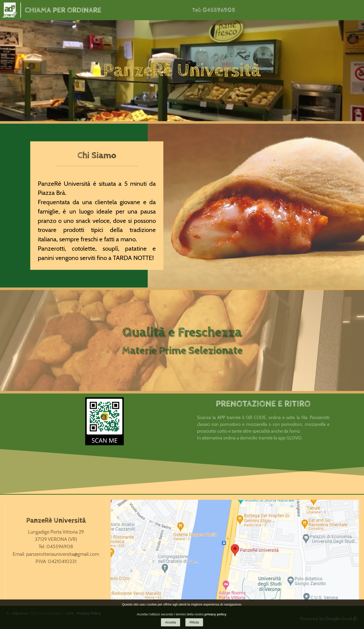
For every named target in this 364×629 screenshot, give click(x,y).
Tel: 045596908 (214, 10)
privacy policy (215, 614)
